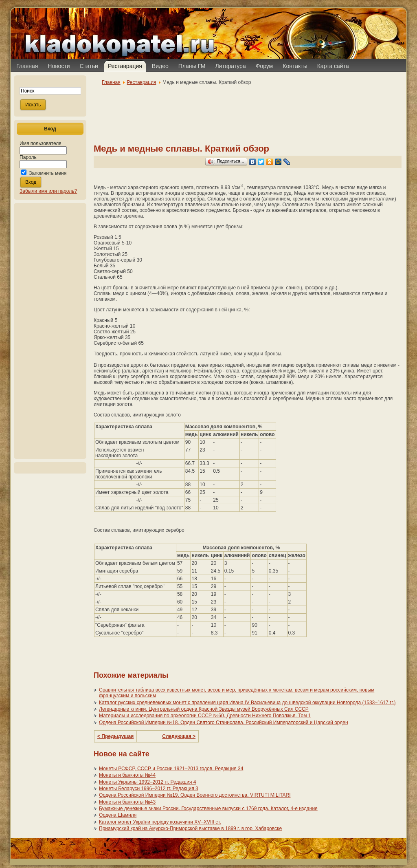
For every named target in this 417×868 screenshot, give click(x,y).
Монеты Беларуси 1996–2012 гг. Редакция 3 (149, 789)
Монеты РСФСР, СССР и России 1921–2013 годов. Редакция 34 (171, 769)
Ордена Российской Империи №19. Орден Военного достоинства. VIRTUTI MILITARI (195, 795)
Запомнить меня (48, 173)
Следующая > (179, 736)
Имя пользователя (41, 143)
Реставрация (141, 82)
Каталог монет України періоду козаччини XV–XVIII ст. (160, 822)
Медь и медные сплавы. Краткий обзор (181, 149)
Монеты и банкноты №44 (127, 775)
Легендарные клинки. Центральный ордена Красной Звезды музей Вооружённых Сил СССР (204, 709)
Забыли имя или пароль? (48, 191)
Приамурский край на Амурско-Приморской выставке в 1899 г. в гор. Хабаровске (190, 828)
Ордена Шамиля (118, 815)
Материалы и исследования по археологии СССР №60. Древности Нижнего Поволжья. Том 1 (205, 716)
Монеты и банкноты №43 (127, 802)
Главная (111, 82)
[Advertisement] (50, 331)
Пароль (28, 157)
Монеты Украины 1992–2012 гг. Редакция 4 (147, 782)
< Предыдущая (115, 736)
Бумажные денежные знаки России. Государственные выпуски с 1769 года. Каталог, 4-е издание (208, 809)
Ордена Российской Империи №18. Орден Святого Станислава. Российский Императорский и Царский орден (224, 723)
